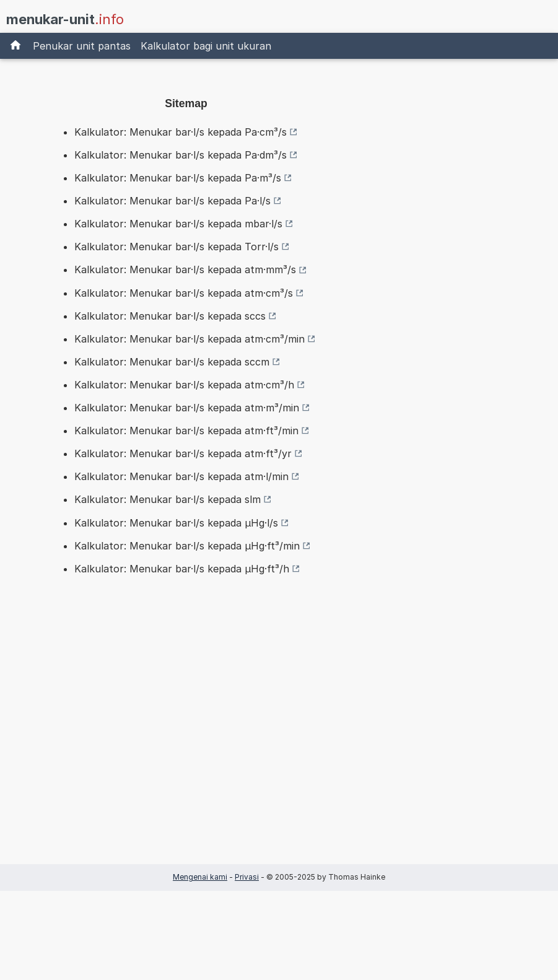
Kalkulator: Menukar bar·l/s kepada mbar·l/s (178, 224)
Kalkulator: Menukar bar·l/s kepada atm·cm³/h (184, 385)
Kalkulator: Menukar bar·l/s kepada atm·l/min (181, 476)
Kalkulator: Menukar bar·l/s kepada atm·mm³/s (185, 269)
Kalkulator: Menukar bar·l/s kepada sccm (172, 362)
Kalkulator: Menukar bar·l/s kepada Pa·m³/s (178, 178)
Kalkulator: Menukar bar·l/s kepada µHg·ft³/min (187, 546)
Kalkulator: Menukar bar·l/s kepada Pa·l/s (172, 201)
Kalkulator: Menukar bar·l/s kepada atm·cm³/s (184, 293)
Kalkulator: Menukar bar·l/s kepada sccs (170, 316)
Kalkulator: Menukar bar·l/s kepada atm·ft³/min (186, 431)
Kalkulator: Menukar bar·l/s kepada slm (168, 499)
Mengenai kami (200, 877)
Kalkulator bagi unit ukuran (206, 46)
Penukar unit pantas (82, 46)
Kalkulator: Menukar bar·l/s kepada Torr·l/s (177, 247)
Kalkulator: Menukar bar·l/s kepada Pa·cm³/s (181, 132)
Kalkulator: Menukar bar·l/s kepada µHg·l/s (176, 523)
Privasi (247, 877)
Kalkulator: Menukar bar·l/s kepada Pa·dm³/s (181, 155)
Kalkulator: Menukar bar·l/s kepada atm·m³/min (187, 408)
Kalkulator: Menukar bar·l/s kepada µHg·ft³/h (182, 569)
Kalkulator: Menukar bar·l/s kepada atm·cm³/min (190, 339)
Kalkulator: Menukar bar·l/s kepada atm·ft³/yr (183, 453)
